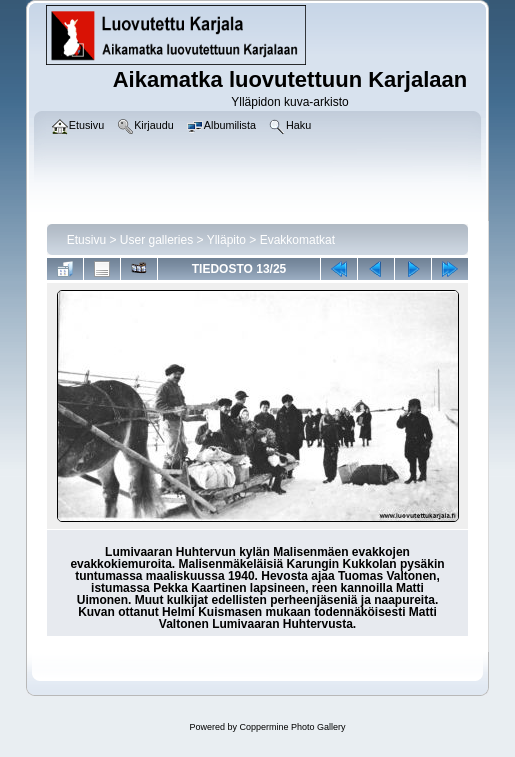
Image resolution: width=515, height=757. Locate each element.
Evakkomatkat (297, 240)
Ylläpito (226, 240)
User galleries (156, 240)
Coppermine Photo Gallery (292, 727)
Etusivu (86, 240)
